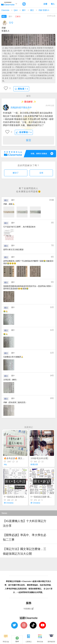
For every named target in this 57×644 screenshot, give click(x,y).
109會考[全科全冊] (39, 458)
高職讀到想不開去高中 (21, 108)
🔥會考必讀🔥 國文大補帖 (16, 458)
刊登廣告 (29, 609)
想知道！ (21, 89)
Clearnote (5, 10)
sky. (5, 464)
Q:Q (11, 22)
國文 (32, 10)
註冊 (45, 4)
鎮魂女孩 (34, 464)
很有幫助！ (24, 132)
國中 (24, 10)
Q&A (16, 10)
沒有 (41, 173)
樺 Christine (9, 503)
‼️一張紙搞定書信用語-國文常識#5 (20, 497)
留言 (29, 140)
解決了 (16, 173)
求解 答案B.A (44, 10)
